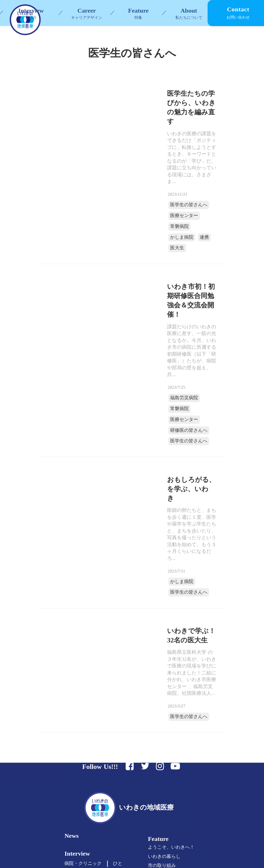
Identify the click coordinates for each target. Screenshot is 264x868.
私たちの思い (169, 766)
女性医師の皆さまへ (90, 786)
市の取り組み (169, 729)
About (163, 755)
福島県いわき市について (180, 775)
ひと (122, 730)
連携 (159, 215)
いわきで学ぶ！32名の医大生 (158, 521)
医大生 (176, 215)
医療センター (141, 204)
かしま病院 (139, 215)
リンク (162, 784)
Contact (165, 803)
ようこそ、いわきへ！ (178, 710)
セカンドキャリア (88, 795)
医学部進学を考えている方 (97, 759)
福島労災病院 (141, 328)
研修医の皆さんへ (145, 349)
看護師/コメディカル (91, 805)
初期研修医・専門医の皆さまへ (102, 777)
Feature (138, 11)
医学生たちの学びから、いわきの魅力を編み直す (158, 125)
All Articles (84, 824)
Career (78, 749)
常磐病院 (168, 204)
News (76, 701)
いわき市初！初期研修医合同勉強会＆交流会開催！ (161, 259)
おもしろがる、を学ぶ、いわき (155, 399)
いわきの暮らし (171, 719)
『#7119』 (165, 738)
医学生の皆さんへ (145, 194)
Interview (82, 720)
